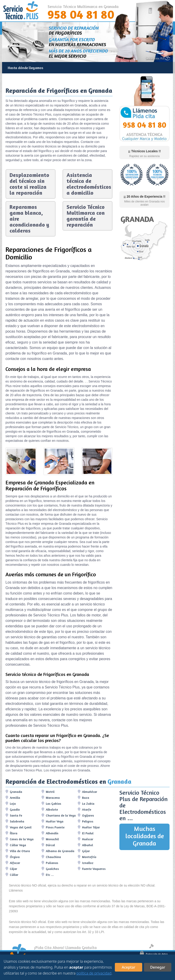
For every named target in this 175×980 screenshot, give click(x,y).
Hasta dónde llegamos (26, 68)
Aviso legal (158, 947)
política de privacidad (94, 973)
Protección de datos (154, 954)
